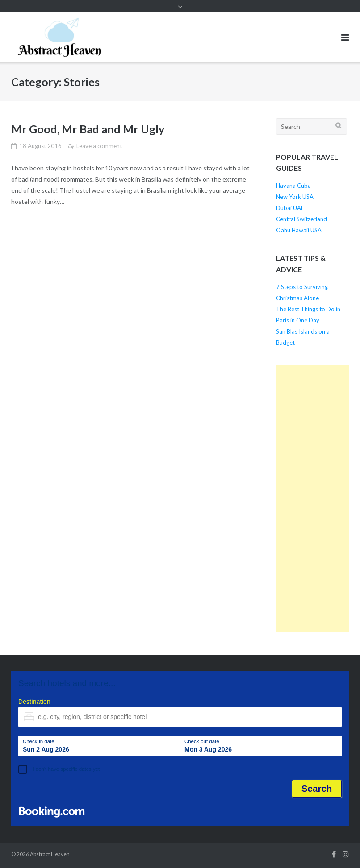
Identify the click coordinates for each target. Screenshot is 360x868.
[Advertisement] (312, 499)
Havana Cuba (293, 186)
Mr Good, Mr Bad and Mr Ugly (88, 129)
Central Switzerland (301, 219)
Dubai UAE (290, 208)
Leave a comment (99, 146)
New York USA (295, 197)
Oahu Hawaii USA (299, 230)
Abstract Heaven (50, 854)
